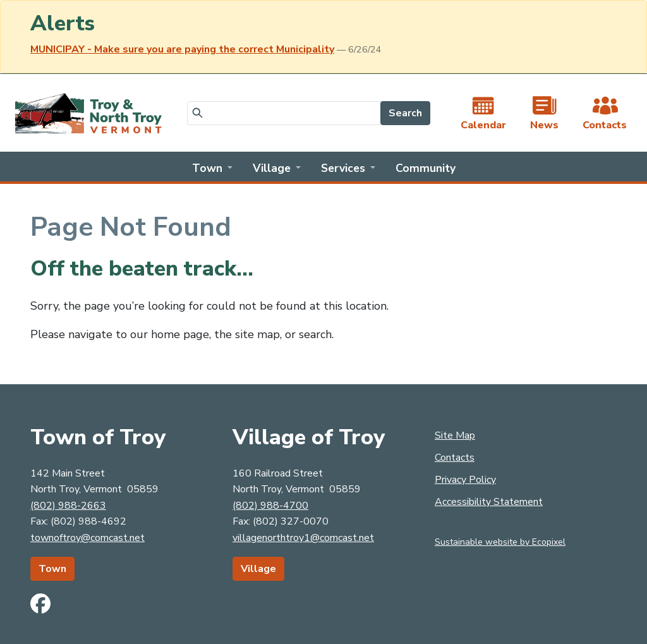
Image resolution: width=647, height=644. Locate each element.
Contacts (455, 458)
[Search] (284, 113)
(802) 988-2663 (68, 506)
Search (405, 113)
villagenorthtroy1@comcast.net (303, 538)
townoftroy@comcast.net (88, 538)
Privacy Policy (465, 480)
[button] (212, 167)
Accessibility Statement (489, 502)
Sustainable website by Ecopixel (500, 542)
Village (258, 569)
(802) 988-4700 (270, 506)
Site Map (455, 435)
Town (52, 569)
